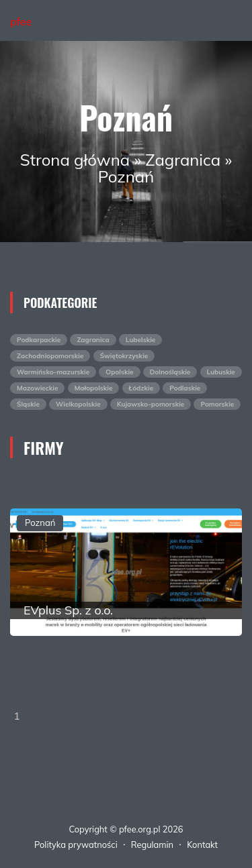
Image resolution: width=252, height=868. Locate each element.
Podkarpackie (39, 340)
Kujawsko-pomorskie (151, 404)
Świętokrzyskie (124, 356)
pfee (21, 21)
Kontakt (202, 845)
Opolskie (119, 372)
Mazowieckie (37, 388)
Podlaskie (185, 388)
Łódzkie (141, 388)
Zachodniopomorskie (50, 356)
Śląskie (28, 404)
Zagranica (183, 160)
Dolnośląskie (170, 372)
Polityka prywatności (76, 845)
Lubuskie (221, 372)
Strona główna (75, 160)
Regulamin (152, 845)
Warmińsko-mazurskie (53, 372)
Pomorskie (217, 404)
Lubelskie (140, 340)
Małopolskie (94, 388)
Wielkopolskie (78, 404)
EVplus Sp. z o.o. (68, 610)
